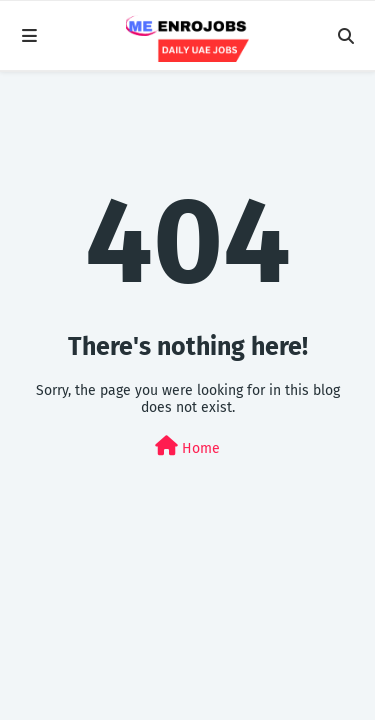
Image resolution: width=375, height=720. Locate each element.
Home (187, 446)
